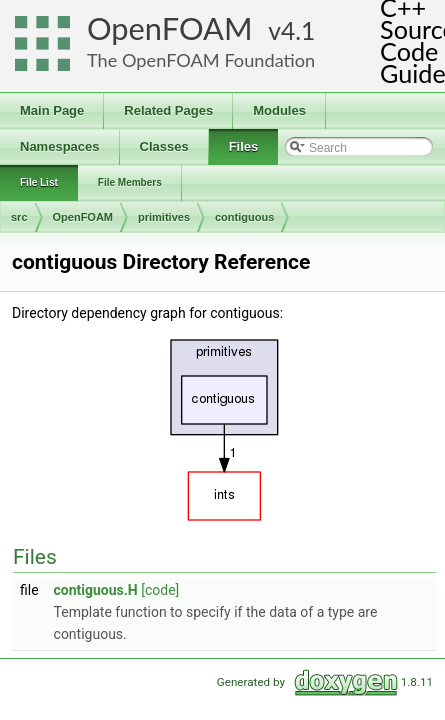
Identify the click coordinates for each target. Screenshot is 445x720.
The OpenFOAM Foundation (201, 60)
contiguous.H (96, 590)
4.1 (298, 30)
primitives (164, 217)
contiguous (244, 217)
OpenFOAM (170, 28)
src (19, 217)
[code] (160, 590)
